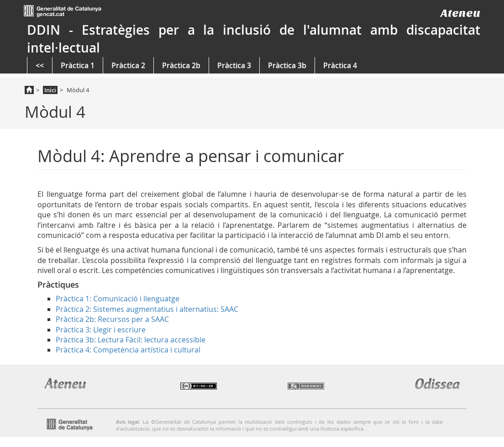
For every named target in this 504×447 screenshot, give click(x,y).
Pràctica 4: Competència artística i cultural (128, 350)
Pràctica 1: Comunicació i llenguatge (118, 299)
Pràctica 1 (78, 65)
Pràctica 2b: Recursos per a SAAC (112, 319)
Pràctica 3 (234, 65)
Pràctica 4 (340, 65)
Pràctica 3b (287, 65)
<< (40, 65)
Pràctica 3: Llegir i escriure (101, 330)
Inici (50, 90)
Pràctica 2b (181, 65)
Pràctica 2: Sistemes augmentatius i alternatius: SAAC (147, 309)
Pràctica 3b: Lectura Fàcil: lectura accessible (131, 340)
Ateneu (460, 13)
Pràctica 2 (128, 65)
